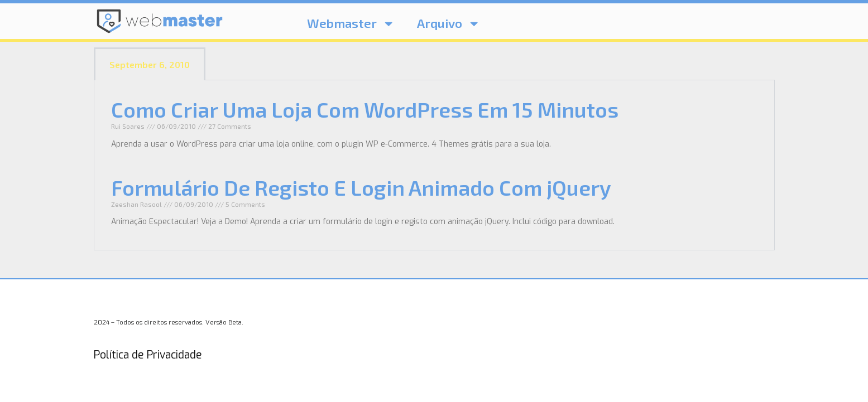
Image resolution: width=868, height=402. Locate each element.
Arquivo (449, 23)
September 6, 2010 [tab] (150, 64)
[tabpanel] (434, 165)
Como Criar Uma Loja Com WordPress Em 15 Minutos (365, 109)
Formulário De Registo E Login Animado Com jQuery (361, 187)
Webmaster (351, 23)
